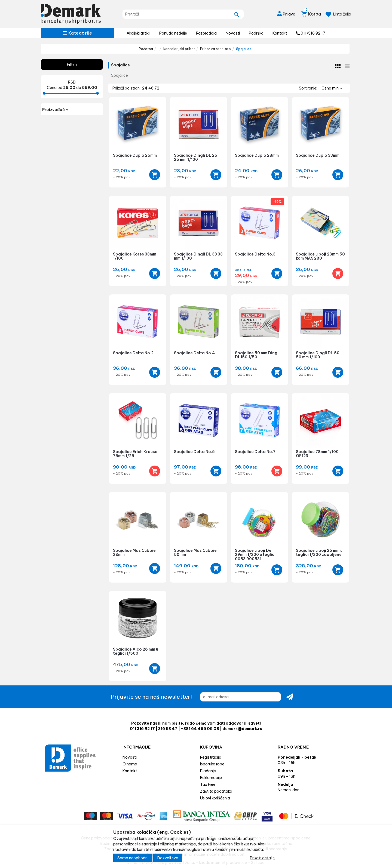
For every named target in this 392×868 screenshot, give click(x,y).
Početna (146, 49)
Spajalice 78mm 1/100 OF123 (317, 454)
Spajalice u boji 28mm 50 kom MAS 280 (320, 256)
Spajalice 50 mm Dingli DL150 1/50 (257, 355)
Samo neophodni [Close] (133, 858)
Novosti (233, 33)
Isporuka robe (212, 764)
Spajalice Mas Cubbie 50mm (195, 552)
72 (157, 88)
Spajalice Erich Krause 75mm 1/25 (135, 454)
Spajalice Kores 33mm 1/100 (135, 256)
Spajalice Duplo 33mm (318, 155)
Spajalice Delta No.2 (133, 353)
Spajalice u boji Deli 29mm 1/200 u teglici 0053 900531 (255, 555)
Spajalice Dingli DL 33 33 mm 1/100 (198, 256)
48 (151, 88)
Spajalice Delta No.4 (194, 353)
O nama (130, 764)
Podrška (256, 33)
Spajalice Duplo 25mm (135, 155)
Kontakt (280, 33)
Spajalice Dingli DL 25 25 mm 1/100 (196, 157)
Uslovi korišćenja (215, 798)
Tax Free (208, 784)
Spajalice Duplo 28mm (257, 155)
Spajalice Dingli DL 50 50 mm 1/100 (318, 355)
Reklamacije (211, 778)
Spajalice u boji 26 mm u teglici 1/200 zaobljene (319, 552)
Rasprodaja (206, 33)
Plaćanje (208, 771)
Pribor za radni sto (215, 49)
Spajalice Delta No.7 (255, 452)
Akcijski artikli (138, 33)
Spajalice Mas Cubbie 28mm (134, 552)
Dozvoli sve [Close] (168, 858)
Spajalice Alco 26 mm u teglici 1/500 (136, 651)
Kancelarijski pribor (179, 49)
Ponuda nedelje (173, 33)
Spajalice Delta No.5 (194, 452)
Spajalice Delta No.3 (255, 254)
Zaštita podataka (216, 791)
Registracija (211, 757)
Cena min (332, 88)
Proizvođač (55, 110)
